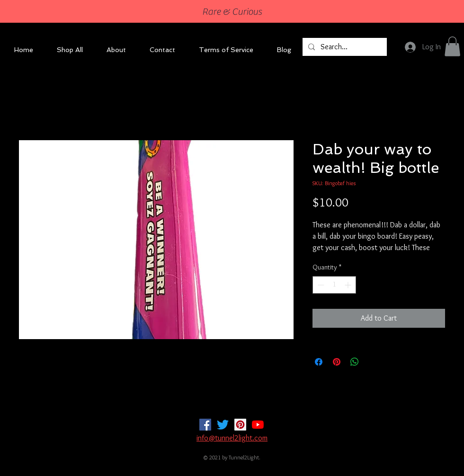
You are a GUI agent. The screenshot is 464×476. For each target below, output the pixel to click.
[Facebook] (205, 425)
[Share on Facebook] (319, 362)
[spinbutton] (334, 285)
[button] (452, 46)
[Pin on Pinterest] (337, 362)
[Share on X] (373, 362)
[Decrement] (320, 285)
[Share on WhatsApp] (355, 362)
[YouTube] (258, 425)
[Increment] (349, 285)
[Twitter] (223, 425)
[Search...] (344, 47)
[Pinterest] (240, 425)
